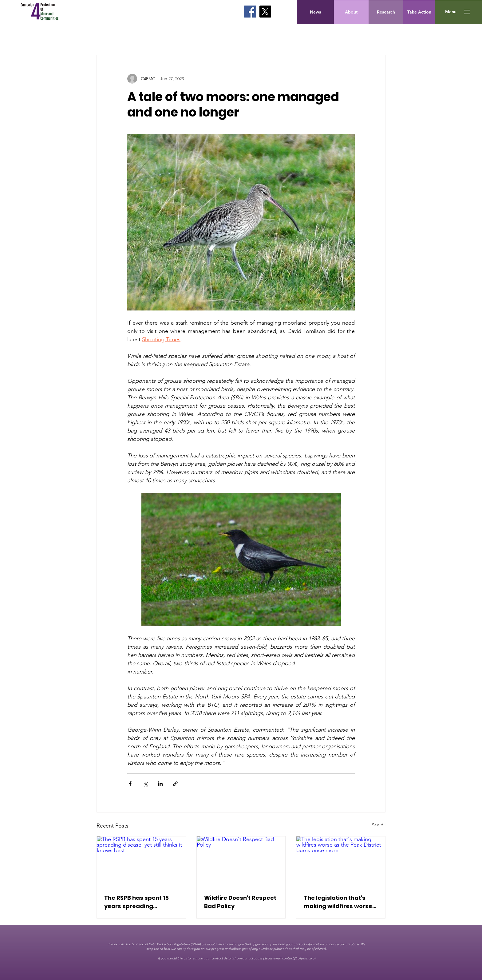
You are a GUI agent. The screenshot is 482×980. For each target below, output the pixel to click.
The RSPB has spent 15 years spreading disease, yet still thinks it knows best (140, 902)
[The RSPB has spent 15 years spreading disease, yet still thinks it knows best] (141, 861)
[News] (315, 12)
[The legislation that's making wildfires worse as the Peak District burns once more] (341, 861)
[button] (451, 12)
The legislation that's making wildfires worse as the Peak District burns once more (338, 902)
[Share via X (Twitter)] (145, 784)
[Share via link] (175, 784)
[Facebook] (250, 12)
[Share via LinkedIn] (160, 784)
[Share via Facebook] (130, 784)
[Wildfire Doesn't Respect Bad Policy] (241, 861)
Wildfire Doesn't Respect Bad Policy (240, 902)
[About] (351, 12)
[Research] (386, 12)
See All (379, 825)
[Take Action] (419, 12)
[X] (265, 12)
